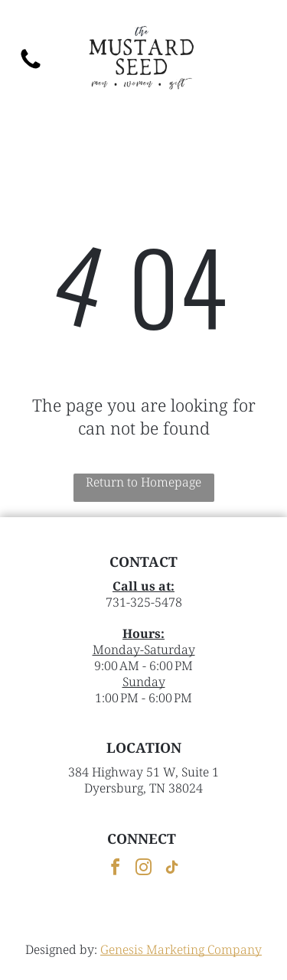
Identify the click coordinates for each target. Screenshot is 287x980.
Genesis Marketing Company (181, 949)
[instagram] (144, 869)
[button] (257, 60)
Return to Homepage (143, 482)
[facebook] (116, 869)
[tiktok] (172, 869)
